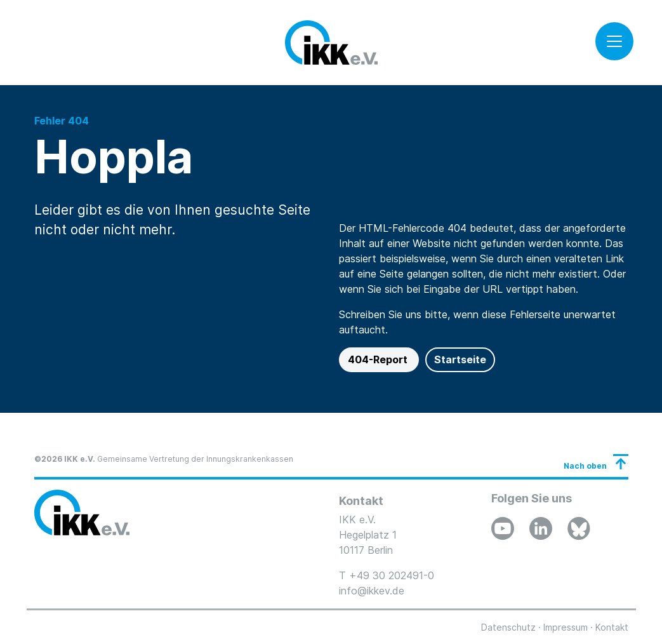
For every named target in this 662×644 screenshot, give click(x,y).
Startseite (460, 359)
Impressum (566, 627)
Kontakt (612, 627)
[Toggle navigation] (614, 41)
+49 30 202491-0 (392, 575)
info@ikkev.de (372, 591)
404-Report (379, 359)
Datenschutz (508, 627)
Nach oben (585, 466)
